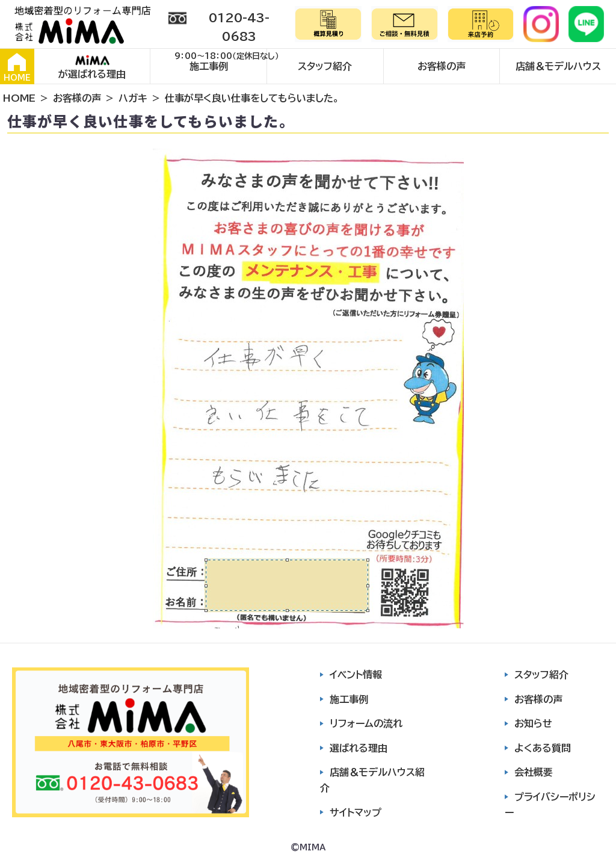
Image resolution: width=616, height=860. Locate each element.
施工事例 (209, 66)
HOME (17, 67)
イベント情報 (356, 675)
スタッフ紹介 (325, 66)
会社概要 (534, 772)
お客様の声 (442, 66)
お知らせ (533, 723)
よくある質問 (543, 748)
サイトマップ (356, 812)
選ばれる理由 (359, 748)
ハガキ (133, 98)
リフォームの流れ (366, 723)
